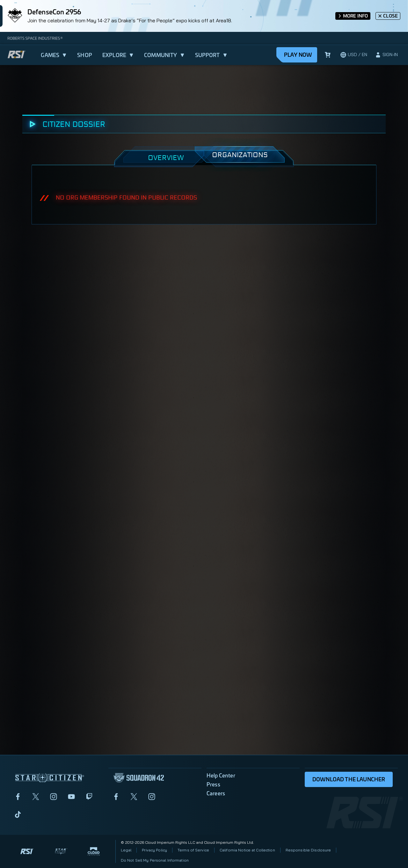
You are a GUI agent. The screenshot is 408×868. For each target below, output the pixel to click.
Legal (126, 850)
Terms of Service (193, 850)
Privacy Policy (154, 850)
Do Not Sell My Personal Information (155, 860)
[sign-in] (386, 55)
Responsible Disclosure (308, 850)
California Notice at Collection (247, 850)
